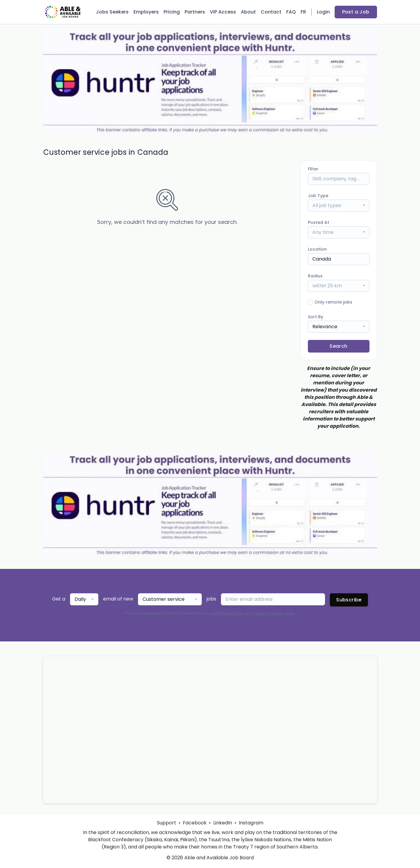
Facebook (195, 823)
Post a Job (356, 12)
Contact (271, 12)
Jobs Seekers (112, 12)
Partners (195, 12)
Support (167, 823)
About (248, 12)
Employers (146, 12)
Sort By (316, 317)
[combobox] (339, 206)
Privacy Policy (231, 613)
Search (338, 346)
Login (323, 12)
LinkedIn (223, 823)
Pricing (172, 12)
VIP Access (223, 12)
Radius (315, 276)
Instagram (251, 823)
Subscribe (349, 600)
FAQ (291, 12)
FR (303, 12)
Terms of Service (268, 613)
